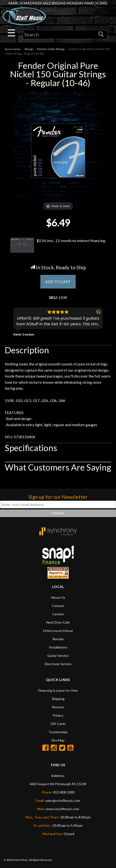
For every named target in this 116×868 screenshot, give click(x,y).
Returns (58, 707)
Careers (58, 614)
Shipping (58, 699)
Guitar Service (58, 656)
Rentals (58, 639)
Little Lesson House (58, 631)
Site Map (58, 740)
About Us (58, 597)
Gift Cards (58, 724)
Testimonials (58, 732)
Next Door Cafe (58, 622)
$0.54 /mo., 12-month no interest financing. (58, 245)
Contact (58, 606)
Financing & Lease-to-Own (58, 690)
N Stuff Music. (20, 860)
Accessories (13, 49)
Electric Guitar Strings (51, 49)
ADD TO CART (58, 282)
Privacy (58, 715)
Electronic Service (58, 664)
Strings (29, 49)
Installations (58, 647)
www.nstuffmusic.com (62, 809)
